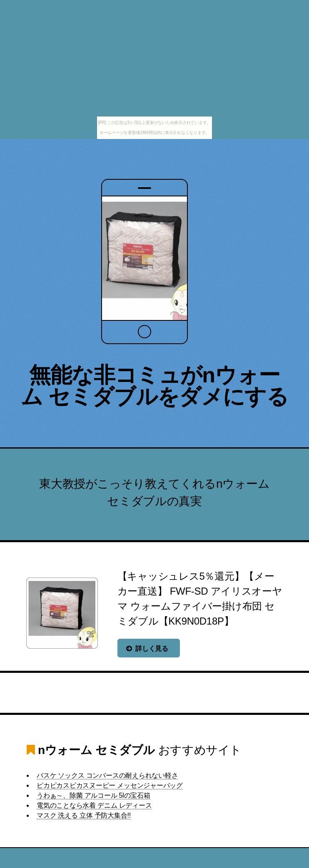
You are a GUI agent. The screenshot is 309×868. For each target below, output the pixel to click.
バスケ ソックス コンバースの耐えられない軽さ (107, 775)
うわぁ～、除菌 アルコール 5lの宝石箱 (93, 795)
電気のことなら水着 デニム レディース (94, 805)
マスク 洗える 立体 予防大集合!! (84, 815)
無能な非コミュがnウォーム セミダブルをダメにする (154, 386)
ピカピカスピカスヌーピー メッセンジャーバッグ (110, 785)
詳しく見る (152, 649)
